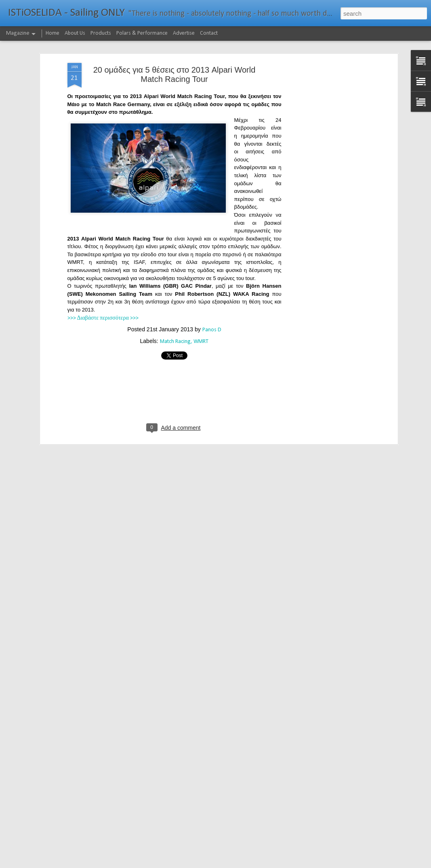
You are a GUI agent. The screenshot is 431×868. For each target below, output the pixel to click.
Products (101, 33)
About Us (75, 33)
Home (53, 33)
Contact (209, 33)
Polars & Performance (142, 33)
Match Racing (175, 342)
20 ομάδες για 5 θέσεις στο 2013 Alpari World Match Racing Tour (175, 74)
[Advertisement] (326, 190)
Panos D (212, 330)
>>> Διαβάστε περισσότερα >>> (103, 318)
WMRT (201, 342)
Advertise (184, 33)
